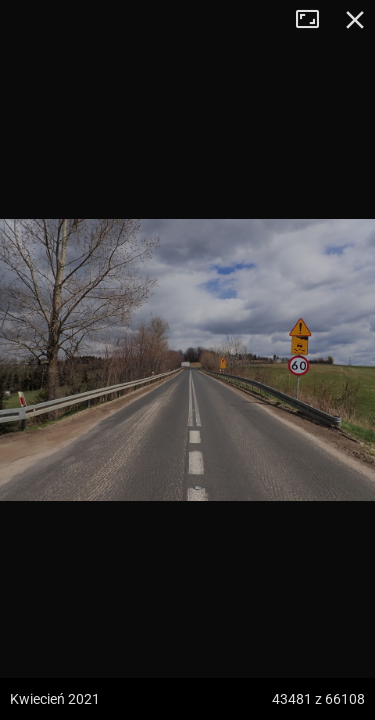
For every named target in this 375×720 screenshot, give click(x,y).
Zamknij (355, 20)
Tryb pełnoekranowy (315, 20)
